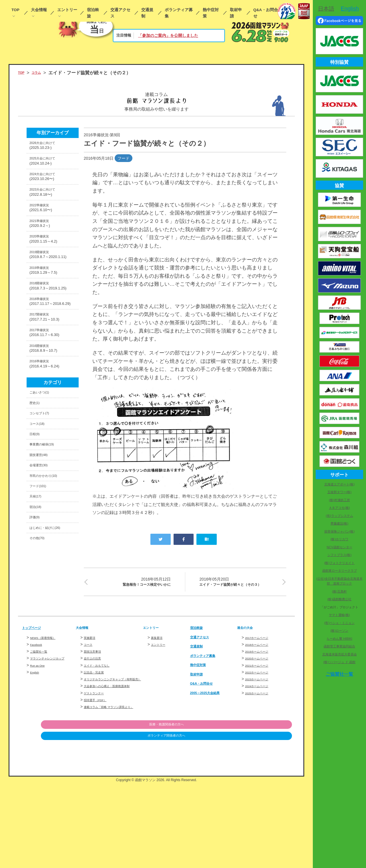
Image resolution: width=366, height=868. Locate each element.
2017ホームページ (261, 702)
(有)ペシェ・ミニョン (339, 623)
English (37, 743)
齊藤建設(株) (339, 523)
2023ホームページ (261, 743)
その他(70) (40, 654)
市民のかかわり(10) (49, 574)
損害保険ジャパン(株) (339, 531)
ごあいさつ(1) (44, 468)
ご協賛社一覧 (42, 716)
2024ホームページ (261, 750)
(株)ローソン (339, 631)
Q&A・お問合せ (266, 13)
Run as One (41, 736)
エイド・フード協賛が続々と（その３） (239, 587)
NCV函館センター (339, 547)
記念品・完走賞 (98, 737)
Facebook (39, 709)
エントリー (67, 10)
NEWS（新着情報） (48, 702)
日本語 (326, 9)
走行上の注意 (96, 723)
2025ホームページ (261, 757)
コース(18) (40, 508)
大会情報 (39, 10)
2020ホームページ (261, 723)
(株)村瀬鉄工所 (339, 500)
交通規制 (147, 13)
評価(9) (37, 628)
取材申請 (236, 13)
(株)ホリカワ (339, 539)
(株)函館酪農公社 (339, 599)
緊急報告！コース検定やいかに (131, 583)
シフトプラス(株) (339, 555)
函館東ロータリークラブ (340, 571)
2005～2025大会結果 (212, 757)
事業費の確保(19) (47, 534)
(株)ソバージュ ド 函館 (339, 662)
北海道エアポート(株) (339, 484)
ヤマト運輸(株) (339, 615)
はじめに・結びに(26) (52, 641)
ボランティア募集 (179, 13)
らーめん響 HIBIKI (339, 639)
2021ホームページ (261, 730)
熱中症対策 (211, 13)
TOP (15, 10)
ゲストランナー (98, 770)
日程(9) (37, 521)
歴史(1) (37, 482)
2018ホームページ (261, 709)
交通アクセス (120, 13)
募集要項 (159, 702)
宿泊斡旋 (93, 13)
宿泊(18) (38, 614)
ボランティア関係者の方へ (262, 821)
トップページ (36, 692)
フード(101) (42, 588)
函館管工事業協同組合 (339, 646)
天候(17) (38, 601)
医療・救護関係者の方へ (262, 809)
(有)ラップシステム (339, 516)
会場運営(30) (43, 561)
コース (90, 709)
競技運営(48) (43, 548)
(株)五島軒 (339, 591)
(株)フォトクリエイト (339, 563)
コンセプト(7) (44, 495)
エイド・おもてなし (102, 730)
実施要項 (92, 702)
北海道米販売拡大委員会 (340, 654)
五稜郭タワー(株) (339, 492)
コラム (41, 73)
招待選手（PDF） (100, 777)
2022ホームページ (261, 737)
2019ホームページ (261, 716)
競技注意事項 (96, 716)
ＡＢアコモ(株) (339, 508)
